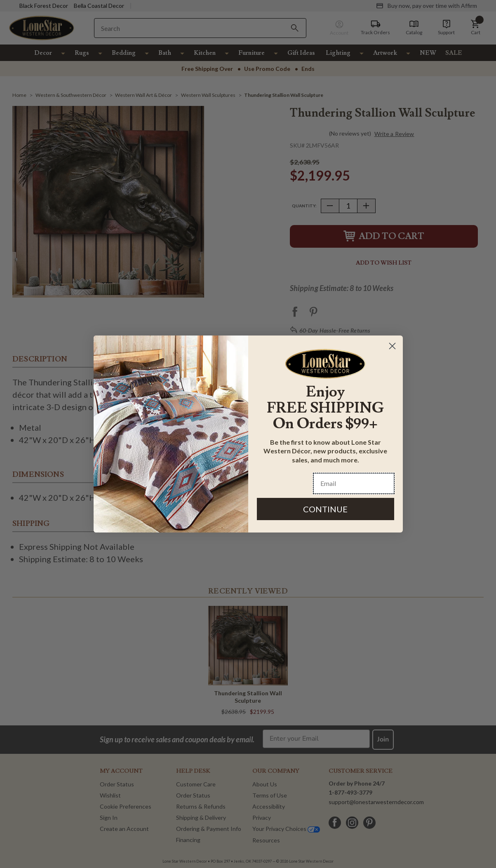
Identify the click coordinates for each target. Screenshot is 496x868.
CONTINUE (325, 509)
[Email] (354, 483)
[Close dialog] (392, 346)
